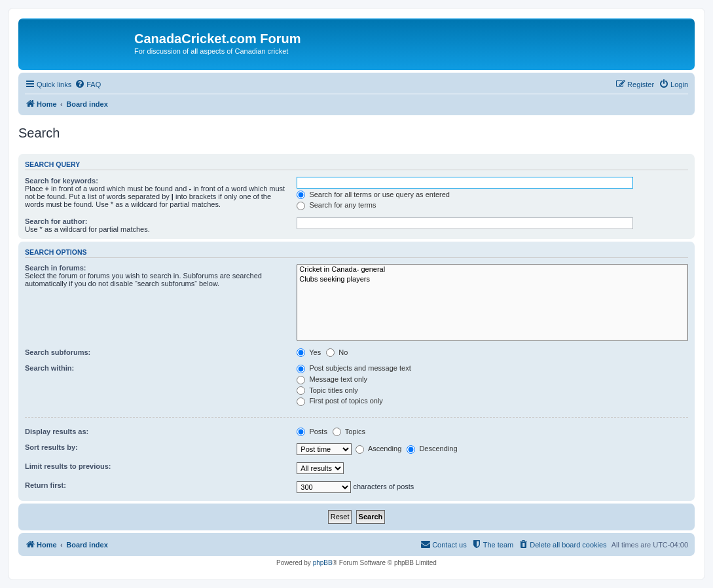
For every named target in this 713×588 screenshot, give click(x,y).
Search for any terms (336, 205)
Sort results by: (51, 447)
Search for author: (56, 221)
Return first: (46, 485)
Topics (349, 432)
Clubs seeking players (492, 280)
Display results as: (57, 432)
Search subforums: (58, 352)
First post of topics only (340, 401)
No (337, 352)
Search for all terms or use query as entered (373, 194)
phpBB (323, 563)
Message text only (332, 379)
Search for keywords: (62, 181)
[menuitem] (88, 84)
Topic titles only (327, 390)
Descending (432, 449)
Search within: (49, 368)
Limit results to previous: (68, 466)
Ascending (378, 449)
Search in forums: (56, 268)
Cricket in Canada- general (492, 270)
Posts (312, 432)
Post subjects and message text (354, 368)
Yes (309, 352)
